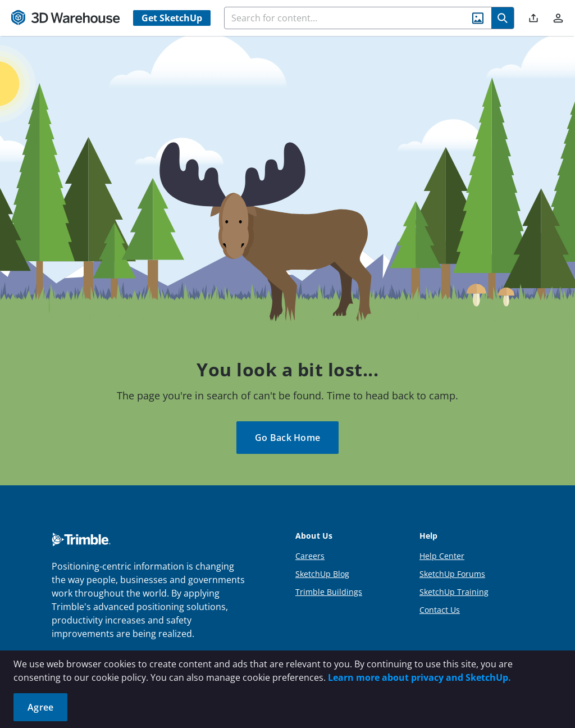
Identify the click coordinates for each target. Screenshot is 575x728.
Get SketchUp (172, 18)
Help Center (442, 556)
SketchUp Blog (322, 574)
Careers (310, 556)
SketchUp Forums (452, 574)
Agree (40, 707)
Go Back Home (287, 438)
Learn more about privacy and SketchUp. (419, 677)
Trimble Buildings (329, 592)
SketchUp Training (454, 592)
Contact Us (440, 610)
